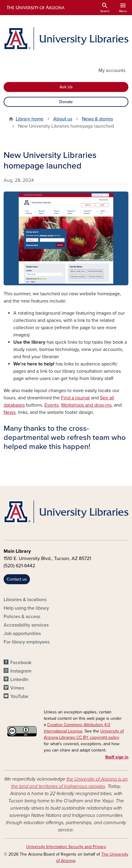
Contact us (17, 579)
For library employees (27, 642)
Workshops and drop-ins (86, 405)
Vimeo (17, 688)
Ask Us (66, 87)
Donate (66, 102)
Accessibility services (26, 625)
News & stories (97, 119)
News (10, 412)
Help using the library (26, 608)
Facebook (21, 663)
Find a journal (75, 398)
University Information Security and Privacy (66, 847)
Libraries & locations (25, 600)
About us (63, 119)
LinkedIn (19, 680)
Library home (30, 119)
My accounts (112, 70)
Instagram (21, 671)
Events (52, 405)
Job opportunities (22, 634)
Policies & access (22, 617)
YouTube (19, 696)
